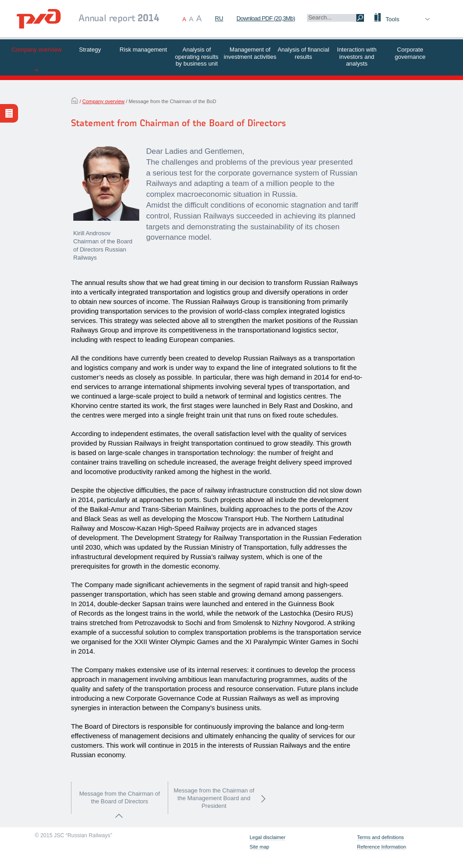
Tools (392, 19)
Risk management (144, 50)
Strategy (90, 50)
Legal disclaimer (267, 837)
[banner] (39, 20)
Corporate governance (410, 53)
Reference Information (382, 847)
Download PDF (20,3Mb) (266, 18)
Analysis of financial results (303, 53)
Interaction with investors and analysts (357, 57)
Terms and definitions (381, 837)
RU (219, 18)
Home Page (75, 100)
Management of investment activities (250, 53)
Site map (259, 847)
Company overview (37, 50)
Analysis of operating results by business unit (197, 57)
